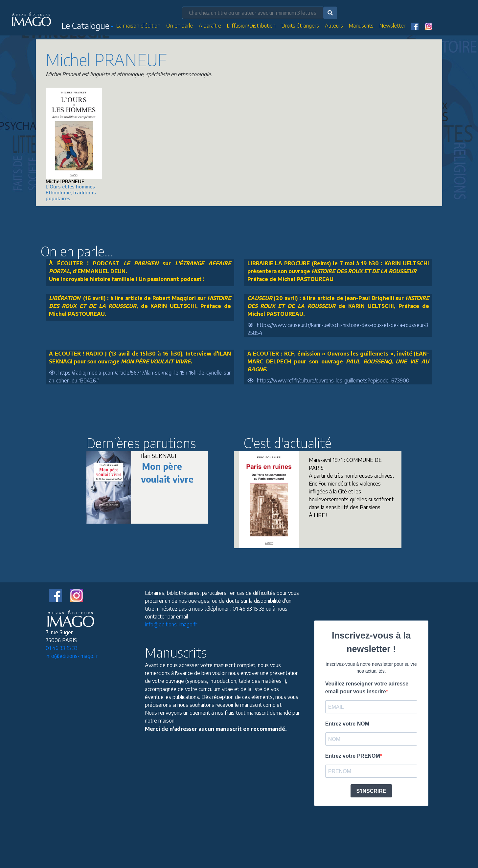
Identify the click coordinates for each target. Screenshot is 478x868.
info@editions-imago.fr (72, 656)
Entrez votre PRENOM (353, 756)
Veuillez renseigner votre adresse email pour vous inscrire (367, 688)
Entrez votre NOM (347, 724)
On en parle (180, 26)
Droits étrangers (300, 26)
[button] (87, 27)
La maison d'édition (138, 26)
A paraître (210, 26)
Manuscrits (361, 26)
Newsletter (392, 26)
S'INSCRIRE (371, 791)
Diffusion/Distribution (251, 26)
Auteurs (334, 26)
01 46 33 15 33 (62, 648)
